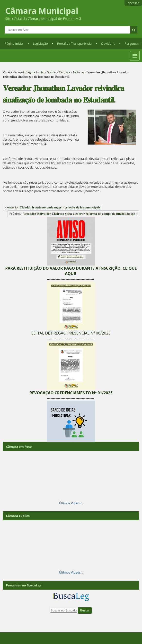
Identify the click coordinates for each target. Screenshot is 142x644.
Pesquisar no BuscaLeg (23, 585)
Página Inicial (14, 43)
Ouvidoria (108, 43)
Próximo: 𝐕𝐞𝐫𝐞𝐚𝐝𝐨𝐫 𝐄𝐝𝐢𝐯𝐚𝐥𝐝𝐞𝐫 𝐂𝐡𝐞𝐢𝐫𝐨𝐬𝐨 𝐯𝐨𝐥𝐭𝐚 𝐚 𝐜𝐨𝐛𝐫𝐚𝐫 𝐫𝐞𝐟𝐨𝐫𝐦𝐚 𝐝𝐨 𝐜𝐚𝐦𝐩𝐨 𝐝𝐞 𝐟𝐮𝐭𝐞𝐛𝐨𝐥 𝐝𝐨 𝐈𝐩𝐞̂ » (73, 214)
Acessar (133, 3)
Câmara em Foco (19, 447)
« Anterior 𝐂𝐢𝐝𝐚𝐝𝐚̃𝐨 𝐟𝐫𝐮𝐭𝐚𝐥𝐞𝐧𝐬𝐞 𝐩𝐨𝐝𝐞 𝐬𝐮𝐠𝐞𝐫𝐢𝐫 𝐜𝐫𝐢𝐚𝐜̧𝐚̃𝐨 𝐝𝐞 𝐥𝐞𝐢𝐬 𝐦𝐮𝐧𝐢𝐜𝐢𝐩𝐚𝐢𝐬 (53, 207)
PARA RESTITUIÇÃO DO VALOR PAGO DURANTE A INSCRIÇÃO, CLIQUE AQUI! (71, 271)
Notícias (79, 72)
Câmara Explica (18, 516)
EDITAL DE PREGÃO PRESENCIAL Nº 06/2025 (71, 333)
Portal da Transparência (74, 43)
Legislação (40, 43)
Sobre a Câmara (59, 72)
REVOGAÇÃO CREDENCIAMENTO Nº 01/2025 (71, 393)
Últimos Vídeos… (71, 503)
